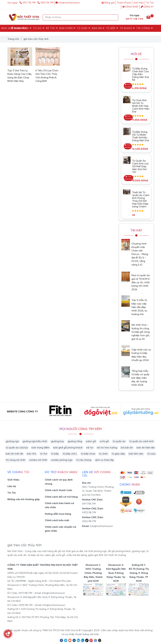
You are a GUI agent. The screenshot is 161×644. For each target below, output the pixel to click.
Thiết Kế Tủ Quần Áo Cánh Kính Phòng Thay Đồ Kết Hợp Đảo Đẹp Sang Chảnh (141, 200)
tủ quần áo (119, 441)
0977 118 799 (28, 3)
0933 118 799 (45, 3)
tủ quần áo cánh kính (142, 441)
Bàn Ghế (9, 28)
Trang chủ (13, 39)
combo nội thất (38, 460)
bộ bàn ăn (127, 448)
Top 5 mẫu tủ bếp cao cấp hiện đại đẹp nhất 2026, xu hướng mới (139, 307)
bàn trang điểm (41, 448)
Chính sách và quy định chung (59, 482)
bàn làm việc (136, 454)
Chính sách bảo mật (57, 520)
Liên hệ (12, 486)
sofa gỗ (104, 441)
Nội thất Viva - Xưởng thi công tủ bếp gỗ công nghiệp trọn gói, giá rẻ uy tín (141, 332)
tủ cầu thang (84, 460)
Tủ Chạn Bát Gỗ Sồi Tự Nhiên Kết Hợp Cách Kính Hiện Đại (141, 106)
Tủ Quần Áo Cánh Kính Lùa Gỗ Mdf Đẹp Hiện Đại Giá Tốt (140, 167)
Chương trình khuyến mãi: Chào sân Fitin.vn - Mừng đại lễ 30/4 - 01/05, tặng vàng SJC (140, 254)
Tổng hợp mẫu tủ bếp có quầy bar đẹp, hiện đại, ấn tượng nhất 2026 (140, 378)
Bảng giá (109, 3)
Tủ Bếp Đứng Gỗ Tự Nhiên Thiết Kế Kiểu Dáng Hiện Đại (140, 136)
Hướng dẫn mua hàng (58, 514)
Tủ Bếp (112, 28)
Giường (24, 28)
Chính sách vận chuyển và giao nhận (60, 529)
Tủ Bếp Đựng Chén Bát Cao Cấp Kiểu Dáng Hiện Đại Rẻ (140, 74)
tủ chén (103, 454)
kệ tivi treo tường (107, 448)
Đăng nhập (130, 7)
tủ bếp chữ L (70, 454)
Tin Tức (150, 3)
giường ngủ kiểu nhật (35, 441)
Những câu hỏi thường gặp (24, 499)
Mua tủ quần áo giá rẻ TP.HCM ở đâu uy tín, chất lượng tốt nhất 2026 (141, 283)
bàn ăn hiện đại (146, 448)
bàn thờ (32, 454)
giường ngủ (12, 441)
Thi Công (145, 28)
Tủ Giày (84, 28)
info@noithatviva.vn (68, 3)
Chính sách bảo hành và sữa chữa (59, 505)
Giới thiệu (139, 3)
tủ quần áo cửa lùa (17, 448)
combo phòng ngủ (62, 460)
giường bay (57, 441)
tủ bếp (55, 454)
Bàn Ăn (98, 28)
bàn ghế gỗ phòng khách (68, 448)
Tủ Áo (39, 28)
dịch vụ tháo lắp (104, 460)
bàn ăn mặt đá (14, 454)
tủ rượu (151, 454)
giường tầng (75, 441)
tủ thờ (44, 454)
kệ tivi (90, 448)
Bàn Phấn (67, 28)
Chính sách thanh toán (58, 490)
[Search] (115, 17)
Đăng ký (147, 7)
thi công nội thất (16, 460)
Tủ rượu (127, 28)
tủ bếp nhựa (88, 454)
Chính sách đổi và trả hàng (61, 497)
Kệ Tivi (52, 28)
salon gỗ (91, 441)
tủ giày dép (118, 454)
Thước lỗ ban (124, 3)
